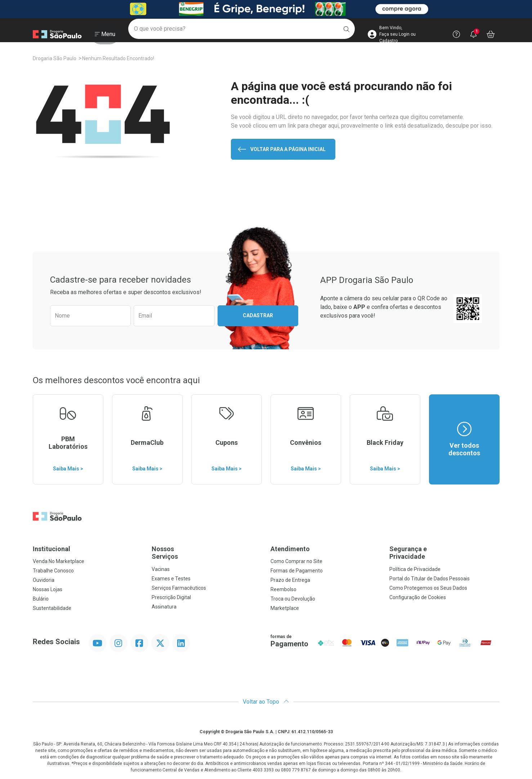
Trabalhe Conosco (53, 571)
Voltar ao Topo (266, 702)
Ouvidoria (44, 580)
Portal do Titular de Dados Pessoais (430, 579)
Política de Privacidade (415, 569)
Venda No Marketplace (59, 561)
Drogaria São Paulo (55, 58)
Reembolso (283, 589)
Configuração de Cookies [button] (418, 597)
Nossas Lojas (48, 589)
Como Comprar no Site (296, 561)
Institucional (52, 549)
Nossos (207, 553)
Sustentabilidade (52, 608)
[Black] (266, 9)
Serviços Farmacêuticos (179, 588)
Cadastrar (258, 315)
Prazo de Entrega (290, 580)
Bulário (41, 599)
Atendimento (290, 549)
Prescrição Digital (171, 597)
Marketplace (285, 608)
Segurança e (444, 553)
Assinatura (164, 607)
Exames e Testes (171, 579)
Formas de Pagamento (297, 571)
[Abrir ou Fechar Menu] (105, 36)
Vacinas (161, 569)
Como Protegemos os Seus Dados (428, 588)
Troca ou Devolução (293, 599)
